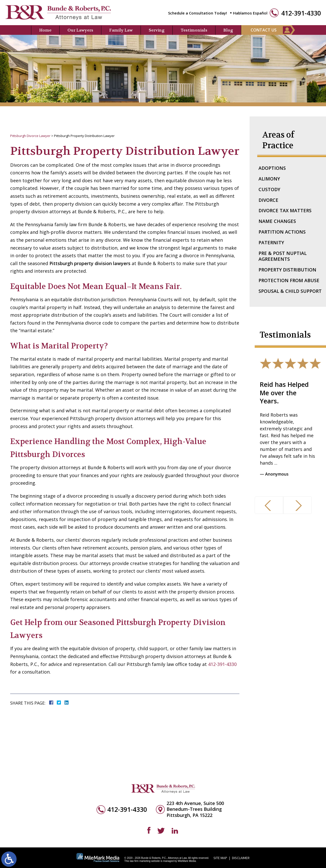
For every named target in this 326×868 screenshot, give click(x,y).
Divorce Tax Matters (285, 210)
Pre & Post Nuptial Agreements (283, 256)
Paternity (271, 242)
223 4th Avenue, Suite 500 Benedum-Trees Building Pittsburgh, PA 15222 (195, 809)
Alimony (269, 179)
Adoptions (272, 168)
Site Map (220, 858)
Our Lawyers (80, 30)
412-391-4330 (301, 13)
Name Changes (277, 221)
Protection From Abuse (289, 280)
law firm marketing (140, 861)
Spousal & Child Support (290, 291)
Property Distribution (287, 270)
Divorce (268, 200)
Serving (157, 30)
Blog (228, 30)
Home (45, 30)
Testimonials (194, 30)
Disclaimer (241, 858)
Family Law (121, 30)
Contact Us (264, 30)
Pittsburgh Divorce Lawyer (30, 136)
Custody (269, 189)
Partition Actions (282, 232)
